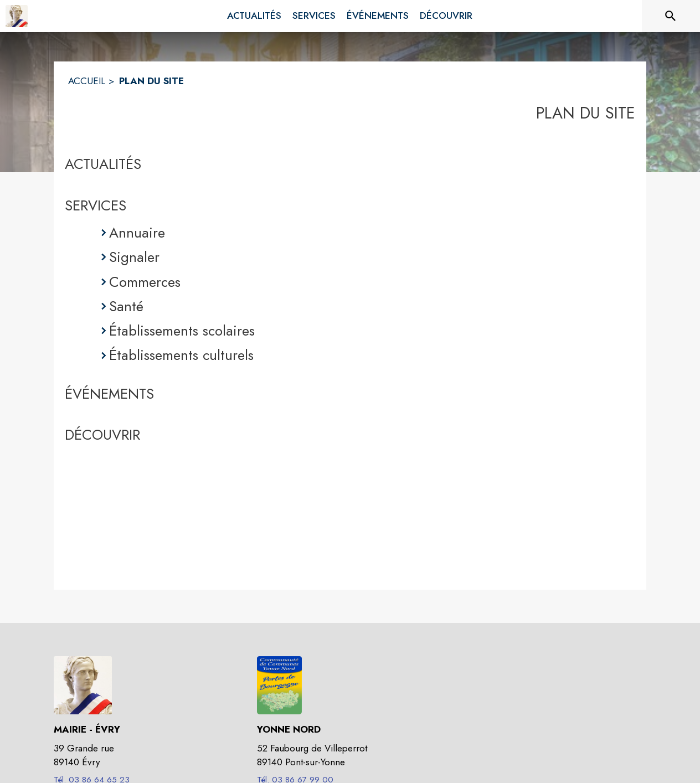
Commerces (145, 282)
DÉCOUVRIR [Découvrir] (102, 435)
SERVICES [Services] (96, 205)
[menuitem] (254, 16)
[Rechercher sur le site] (671, 16)
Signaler (134, 257)
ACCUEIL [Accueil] (87, 81)
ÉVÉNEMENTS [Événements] (109, 394)
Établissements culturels (181, 355)
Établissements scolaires (182, 331)
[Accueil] (17, 16)
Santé (126, 306)
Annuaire (137, 233)
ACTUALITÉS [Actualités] (103, 164)
